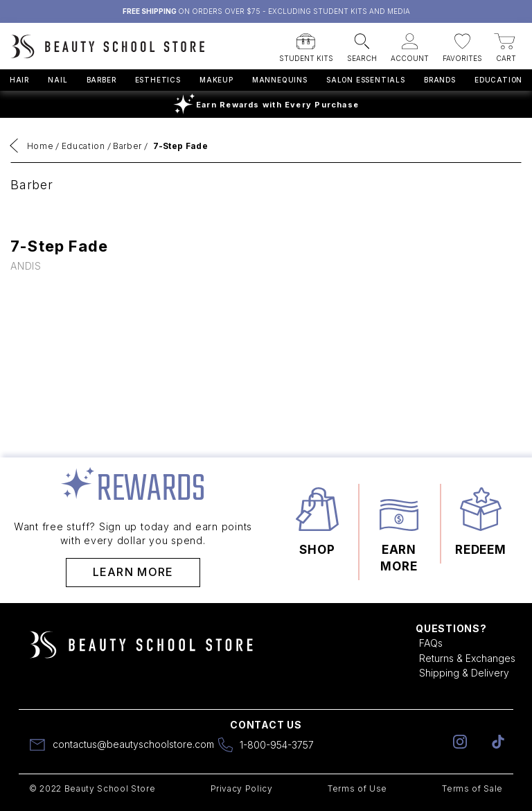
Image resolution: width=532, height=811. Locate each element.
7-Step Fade (180, 146)
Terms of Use (357, 788)
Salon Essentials (366, 80)
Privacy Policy (242, 788)
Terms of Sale (472, 788)
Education (498, 80)
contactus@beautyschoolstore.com (133, 744)
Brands (440, 80)
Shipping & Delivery (464, 673)
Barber (101, 80)
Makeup (216, 80)
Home (41, 146)
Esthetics (158, 80)
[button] (306, 44)
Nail (57, 80)
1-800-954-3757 (277, 745)
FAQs (431, 643)
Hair (19, 80)
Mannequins (280, 80)
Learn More (133, 572)
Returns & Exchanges (467, 658)
